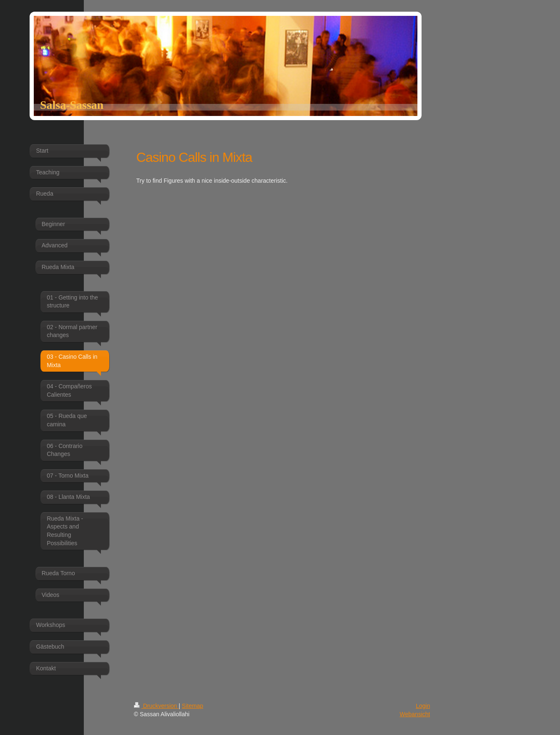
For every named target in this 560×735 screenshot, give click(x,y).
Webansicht (415, 714)
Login (423, 706)
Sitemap (192, 706)
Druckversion (156, 706)
